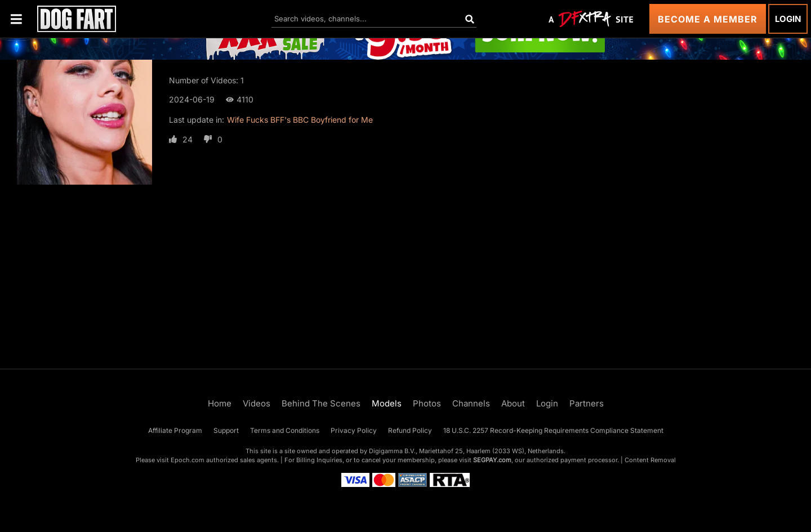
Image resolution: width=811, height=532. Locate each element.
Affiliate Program (175, 430)
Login (788, 19)
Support (226, 430)
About (513, 403)
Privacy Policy (354, 430)
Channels (471, 403)
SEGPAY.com (492, 460)
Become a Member (708, 19)
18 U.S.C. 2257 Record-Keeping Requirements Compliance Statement (553, 430)
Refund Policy (410, 430)
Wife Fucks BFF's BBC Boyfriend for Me (300, 120)
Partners (587, 403)
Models (387, 403)
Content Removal (650, 460)
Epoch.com (188, 460)
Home (220, 403)
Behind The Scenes (321, 403)
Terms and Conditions (285, 430)
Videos (257, 403)
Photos (427, 403)
